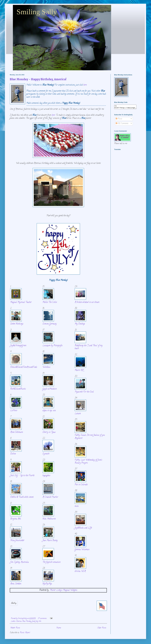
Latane (78, 414)
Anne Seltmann (17, 432)
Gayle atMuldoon (50, 389)
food (33, 621)
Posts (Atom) (25, 633)
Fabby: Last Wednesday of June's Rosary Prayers (88, 462)
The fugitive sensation (51, 562)
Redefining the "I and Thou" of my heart (89, 347)
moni (77, 506)
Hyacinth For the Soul (84, 392)
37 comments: (43, 619)
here (85, 85)
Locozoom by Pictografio (52, 346)
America (19, 621)
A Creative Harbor (50, 497)
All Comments (122, 124)
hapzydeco (46, 476)
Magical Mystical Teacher (21, 302)
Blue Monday (27, 621)
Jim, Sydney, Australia (19, 562)
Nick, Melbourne (49, 519)
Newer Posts (15, 628)
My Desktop (80, 324)
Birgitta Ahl (16, 519)
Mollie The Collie (50, 302)
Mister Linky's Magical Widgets (64, 590)
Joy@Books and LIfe (83, 528)
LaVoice (14, 411)
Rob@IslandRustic (18, 389)
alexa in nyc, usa (49, 411)
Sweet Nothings (17, 324)
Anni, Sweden (16, 584)
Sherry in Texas (49, 432)
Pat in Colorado (81, 485)
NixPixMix (47, 584)
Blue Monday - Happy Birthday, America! (38, 79)
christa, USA (80, 571)
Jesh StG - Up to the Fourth (22, 476)
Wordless (46, 367)
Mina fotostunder (17, 540)
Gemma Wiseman (82, 550)
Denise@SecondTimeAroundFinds (24, 367)
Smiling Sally (37, 12)
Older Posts (102, 628)
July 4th (38, 621)
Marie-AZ (79, 370)
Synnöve (46, 454)
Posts (119, 120)
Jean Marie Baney (50, 540)
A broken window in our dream (87, 302)
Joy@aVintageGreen (18, 346)
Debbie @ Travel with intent (22, 497)
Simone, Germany (50, 324)
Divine (13, 454)
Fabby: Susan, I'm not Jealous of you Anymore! (90, 437)
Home (59, 628)
